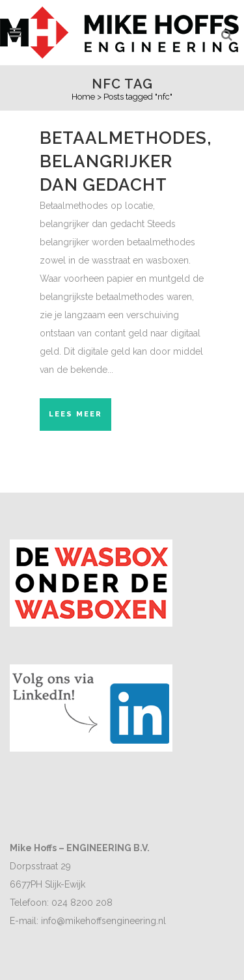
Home (83, 97)
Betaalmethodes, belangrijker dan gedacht (126, 161)
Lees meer (75, 414)
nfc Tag (122, 84)
